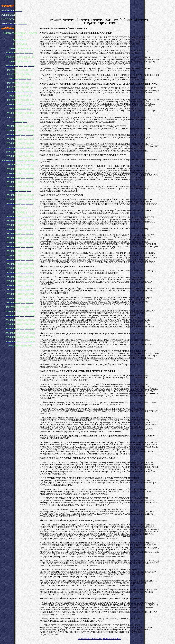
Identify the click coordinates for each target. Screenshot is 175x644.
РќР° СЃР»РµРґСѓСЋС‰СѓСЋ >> (106, 639)
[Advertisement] (100, 10)
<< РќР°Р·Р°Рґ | (85, 639)
